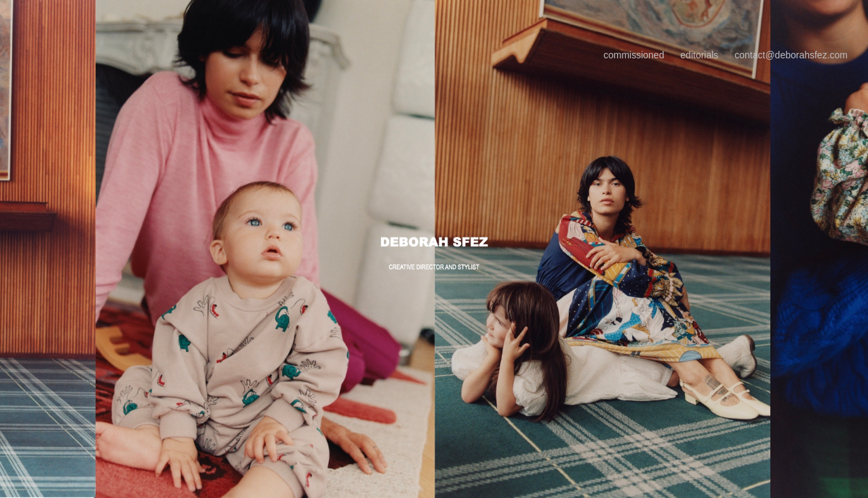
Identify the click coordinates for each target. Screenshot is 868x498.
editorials (699, 55)
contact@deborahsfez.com (791, 55)
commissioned (634, 55)
